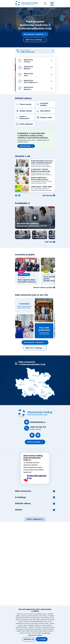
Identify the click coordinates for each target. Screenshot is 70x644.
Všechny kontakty (34, 444)
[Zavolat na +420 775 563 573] (35, 51)
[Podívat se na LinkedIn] (19, 197)
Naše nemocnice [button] (23, 493)
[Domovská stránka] (35, 415)
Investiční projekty (25, 256)
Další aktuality (48, 197)
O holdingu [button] (20, 499)
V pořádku (42, 639)
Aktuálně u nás (23, 158)
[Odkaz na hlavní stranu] (26, 4)
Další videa (49, 244)
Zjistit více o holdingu (34, 40)
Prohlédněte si (22, 205)
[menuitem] (35, 61)
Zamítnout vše (29, 639)
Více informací (46, 633)
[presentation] (55, 273)
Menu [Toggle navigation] (52, 4)
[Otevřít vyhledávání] (45, 4)
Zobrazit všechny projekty (43, 290)
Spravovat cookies (35, 635)
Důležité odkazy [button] (23, 506)
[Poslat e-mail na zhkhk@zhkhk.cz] (35, 424)
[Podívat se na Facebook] (16, 197)
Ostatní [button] (19, 512)
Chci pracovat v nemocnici (34, 34)
